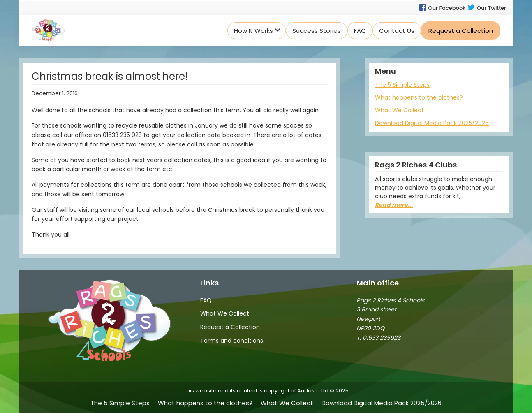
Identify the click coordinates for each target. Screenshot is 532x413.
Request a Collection (230, 327)
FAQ (206, 300)
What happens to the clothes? (419, 97)
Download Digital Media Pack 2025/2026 (432, 123)
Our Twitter (487, 8)
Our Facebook (442, 8)
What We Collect (399, 110)
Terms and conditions (232, 341)
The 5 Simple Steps (402, 85)
